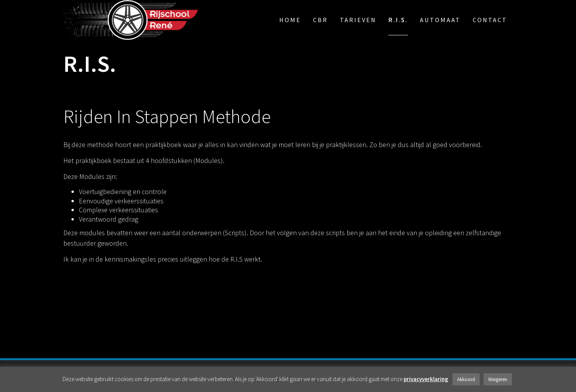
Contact (490, 20)
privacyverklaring (426, 379)
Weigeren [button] (498, 379)
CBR (320, 20)
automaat (440, 20)
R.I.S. (398, 20)
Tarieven (358, 20)
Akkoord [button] (466, 379)
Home (290, 20)
